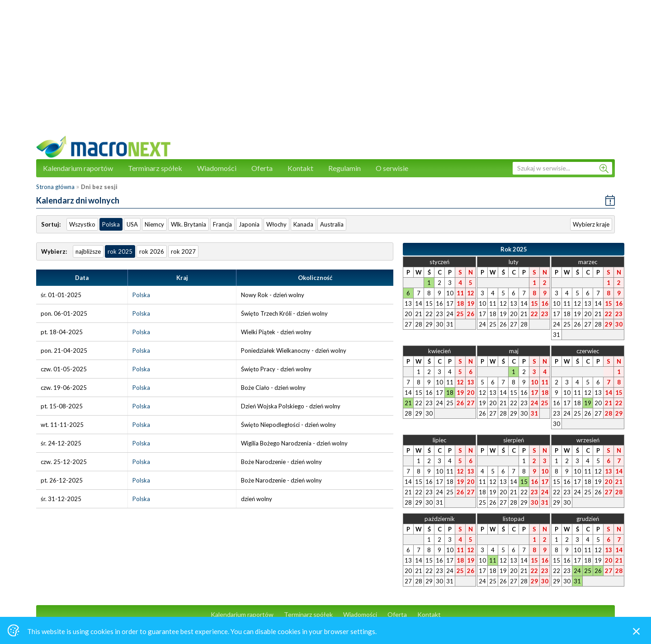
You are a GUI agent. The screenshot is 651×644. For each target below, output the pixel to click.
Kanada (303, 224)
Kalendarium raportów (78, 168)
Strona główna (55, 187)
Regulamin (344, 168)
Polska (111, 224)
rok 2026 (152, 251)
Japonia (249, 224)
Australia (332, 224)
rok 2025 (120, 251)
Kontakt (300, 168)
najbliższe (88, 251)
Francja (222, 224)
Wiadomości (217, 168)
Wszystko (82, 224)
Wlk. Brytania (189, 224)
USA (132, 224)
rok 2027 (183, 251)
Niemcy (154, 224)
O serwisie (392, 168)
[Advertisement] (325, 72)
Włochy (276, 224)
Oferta (262, 168)
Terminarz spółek (155, 168)
